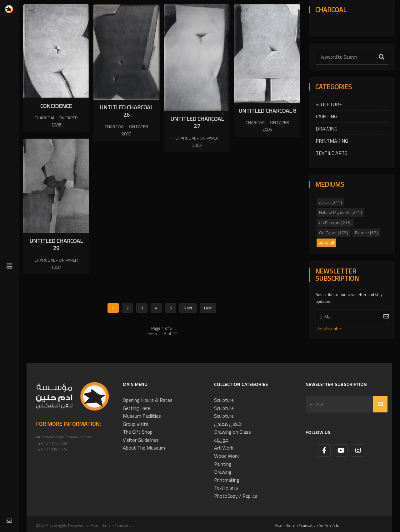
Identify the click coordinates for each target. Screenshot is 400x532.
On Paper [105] (334, 233)
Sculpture (329, 104)
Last (208, 308)
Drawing (327, 129)
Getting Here (137, 408)
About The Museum (144, 448)
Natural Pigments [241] (340, 212)
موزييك (221, 440)
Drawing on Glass (232, 432)
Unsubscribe (328, 328)
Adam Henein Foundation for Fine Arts (307, 525)
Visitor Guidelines (141, 440)
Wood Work (226, 456)
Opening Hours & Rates (148, 400)
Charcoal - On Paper (56, 118)
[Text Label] (352, 57)
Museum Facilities (142, 416)
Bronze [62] (366, 233)
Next (188, 308)
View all (326, 243)
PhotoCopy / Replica (236, 496)
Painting (326, 116)
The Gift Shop (138, 432)
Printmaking (332, 141)
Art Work (224, 448)
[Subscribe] (352, 317)
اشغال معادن (228, 424)
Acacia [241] (330, 202)
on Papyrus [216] (335, 223)
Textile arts (332, 153)
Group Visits (136, 424)
